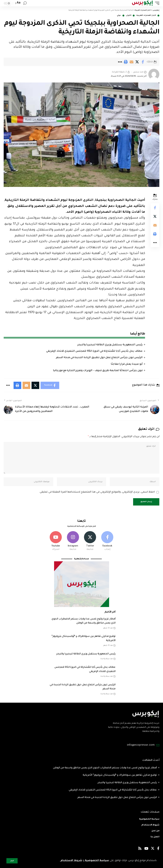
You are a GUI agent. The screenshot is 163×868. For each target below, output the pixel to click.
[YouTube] (146, 849)
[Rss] (140, 849)
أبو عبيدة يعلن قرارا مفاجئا (127, 364)
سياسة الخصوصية (97, 861)
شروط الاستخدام (71, 861)
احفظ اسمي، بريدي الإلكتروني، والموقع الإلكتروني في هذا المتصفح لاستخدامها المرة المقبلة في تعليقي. (97, 492)
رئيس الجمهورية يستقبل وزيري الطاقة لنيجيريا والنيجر (110, 345)
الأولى (129, 16)
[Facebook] (107, 541)
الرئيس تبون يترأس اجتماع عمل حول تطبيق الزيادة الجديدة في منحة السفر (99, 358)
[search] (25, 3)
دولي (119, 16)
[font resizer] (18, 3)
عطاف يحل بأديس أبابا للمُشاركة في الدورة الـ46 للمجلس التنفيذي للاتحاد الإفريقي (94, 351)
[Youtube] (56, 541)
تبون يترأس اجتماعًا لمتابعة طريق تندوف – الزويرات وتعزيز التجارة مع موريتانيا (98, 371)
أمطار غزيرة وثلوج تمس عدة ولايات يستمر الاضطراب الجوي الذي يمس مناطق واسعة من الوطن (105, 768)
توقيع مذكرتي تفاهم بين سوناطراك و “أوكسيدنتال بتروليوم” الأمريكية (120, 775)
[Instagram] (73, 541)
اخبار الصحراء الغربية (146, 16)
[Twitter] (90, 541)
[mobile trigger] (156, 3)
